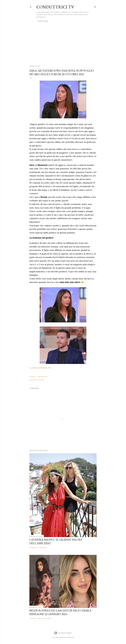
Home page (43, 21)
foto (43, 380)
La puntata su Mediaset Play (40, 368)
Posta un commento (44, 618)
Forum (38, 380)
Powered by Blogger (63, 633)
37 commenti (42, 547)
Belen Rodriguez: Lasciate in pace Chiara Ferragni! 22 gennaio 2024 (60, 612)
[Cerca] (95, 6)
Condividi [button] (33, 377)
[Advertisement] (63, 43)
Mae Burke (70, 637)
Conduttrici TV (55, 7)
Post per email (42, 377)
